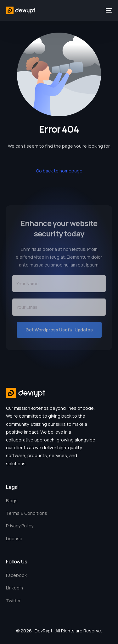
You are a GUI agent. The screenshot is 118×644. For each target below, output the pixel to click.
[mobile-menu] (108, 10)
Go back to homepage (59, 171)
